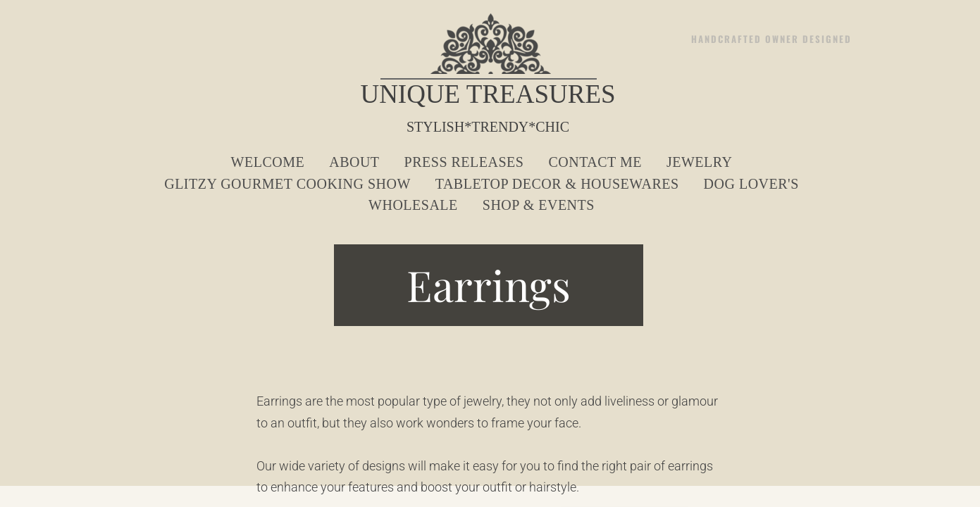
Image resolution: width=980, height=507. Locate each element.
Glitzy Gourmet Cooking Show (287, 184)
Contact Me (595, 162)
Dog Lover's (751, 184)
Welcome (268, 162)
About (354, 162)
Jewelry (700, 162)
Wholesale (413, 205)
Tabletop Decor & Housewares (557, 184)
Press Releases (464, 162)
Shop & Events (539, 205)
